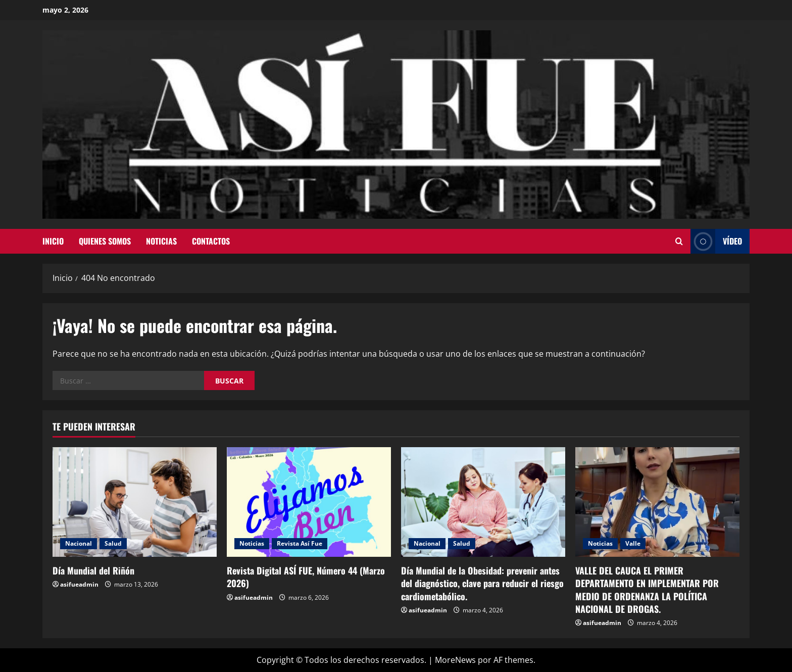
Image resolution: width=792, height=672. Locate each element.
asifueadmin (79, 584)
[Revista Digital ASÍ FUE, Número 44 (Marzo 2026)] (309, 502)
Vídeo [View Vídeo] (716, 241)
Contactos (211, 241)
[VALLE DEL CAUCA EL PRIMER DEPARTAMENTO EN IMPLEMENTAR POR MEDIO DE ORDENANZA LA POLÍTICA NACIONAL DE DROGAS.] (657, 502)
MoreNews (455, 660)
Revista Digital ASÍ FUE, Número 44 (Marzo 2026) (306, 577)
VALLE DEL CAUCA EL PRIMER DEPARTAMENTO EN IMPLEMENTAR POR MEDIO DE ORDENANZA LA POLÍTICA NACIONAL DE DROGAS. (647, 590)
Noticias (161, 241)
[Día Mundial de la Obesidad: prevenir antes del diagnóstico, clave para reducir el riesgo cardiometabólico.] (483, 502)
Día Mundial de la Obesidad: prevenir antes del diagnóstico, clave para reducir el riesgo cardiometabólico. (482, 583)
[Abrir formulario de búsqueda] (679, 242)
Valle (633, 543)
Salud (113, 543)
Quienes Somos (105, 241)
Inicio (53, 241)
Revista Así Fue (300, 543)
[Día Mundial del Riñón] (135, 502)
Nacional (79, 543)
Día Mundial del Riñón (93, 570)
